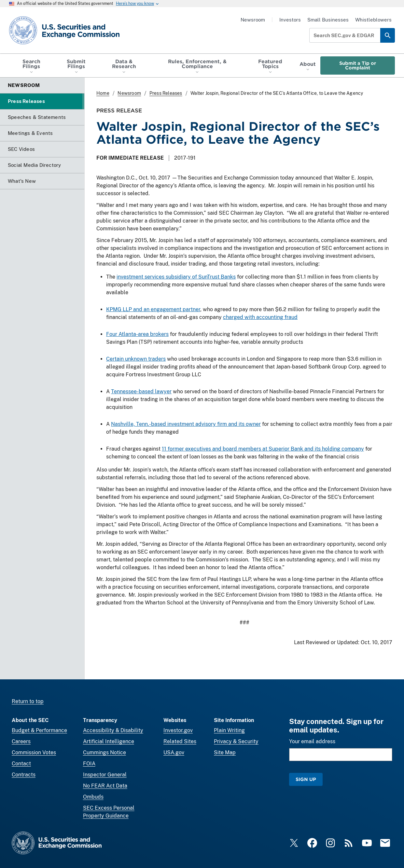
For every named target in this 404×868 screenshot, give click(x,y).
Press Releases (166, 93)
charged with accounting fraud (260, 317)
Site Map (225, 752)
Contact (21, 764)
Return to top (28, 701)
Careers (21, 741)
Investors (290, 20)
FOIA (89, 764)
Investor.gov (178, 730)
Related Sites (180, 741)
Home (103, 93)
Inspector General (105, 775)
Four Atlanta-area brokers (137, 334)
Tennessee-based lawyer (141, 391)
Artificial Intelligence (109, 741)
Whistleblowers (373, 20)
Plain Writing (229, 730)
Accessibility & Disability (113, 730)
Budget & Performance (39, 730)
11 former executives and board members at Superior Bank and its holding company (263, 449)
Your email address (312, 741)
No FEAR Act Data (105, 786)
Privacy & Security (236, 741)
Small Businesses (328, 20)
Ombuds (93, 797)
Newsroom (253, 20)
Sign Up (306, 779)
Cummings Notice (104, 752)
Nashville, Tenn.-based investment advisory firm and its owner (186, 424)
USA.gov (174, 752)
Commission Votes (34, 752)
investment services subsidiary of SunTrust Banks (176, 277)
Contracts (24, 775)
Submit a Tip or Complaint (358, 65)
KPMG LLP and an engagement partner (153, 309)
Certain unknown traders (136, 359)
